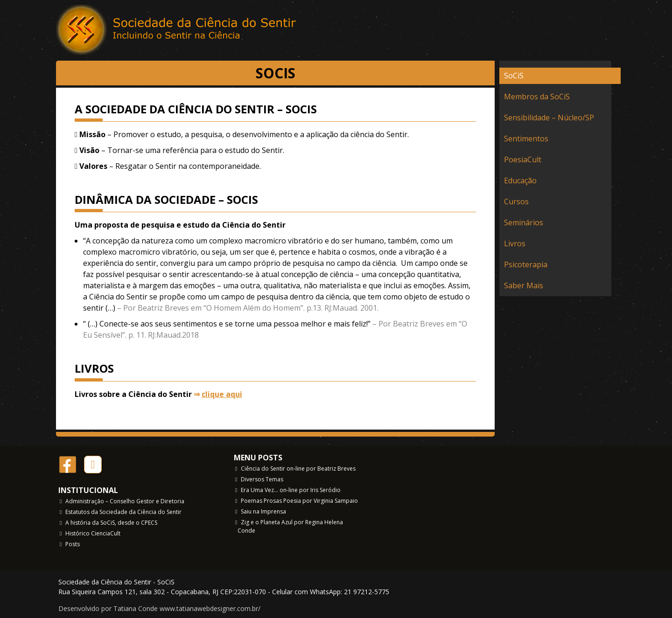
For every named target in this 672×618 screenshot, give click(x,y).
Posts (73, 544)
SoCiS (514, 76)
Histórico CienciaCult (93, 533)
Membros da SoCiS (537, 97)
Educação (520, 181)
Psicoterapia (526, 264)
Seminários (524, 222)
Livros (515, 243)
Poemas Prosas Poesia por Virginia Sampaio (299, 501)
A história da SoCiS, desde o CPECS (111, 523)
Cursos (516, 201)
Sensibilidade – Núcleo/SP (549, 118)
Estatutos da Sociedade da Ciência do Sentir (123, 512)
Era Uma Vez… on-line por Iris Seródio (291, 490)
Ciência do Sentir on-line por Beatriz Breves (298, 469)
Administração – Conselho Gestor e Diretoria (125, 501)
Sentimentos (526, 139)
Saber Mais (524, 285)
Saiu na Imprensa (263, 511)
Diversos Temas (262, 479)
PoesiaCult (523, 160)
